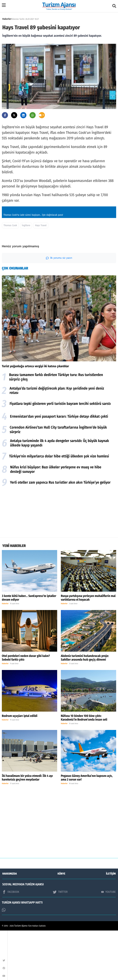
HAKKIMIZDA (10, 923)
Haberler (7, 19)
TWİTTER (60, 941)
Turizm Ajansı (21, 975)
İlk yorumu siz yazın (59, 308)
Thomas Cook (10, 275)
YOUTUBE (108, 941)
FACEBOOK (11, 941)
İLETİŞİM (111, 923)
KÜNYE (61, 923)
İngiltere (26, 275)
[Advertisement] (59, 562)
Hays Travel (41, 275)
